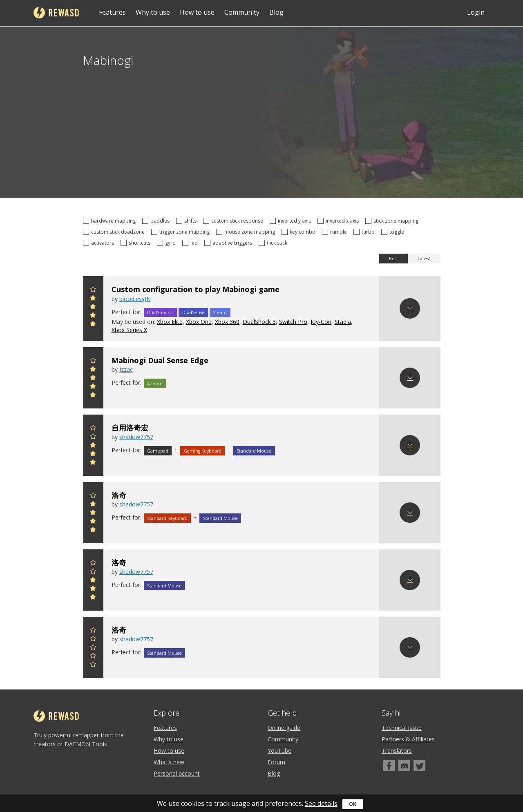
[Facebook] (389, 765)
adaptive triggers (229, 243)
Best (393, 259)
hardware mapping (111, 221)
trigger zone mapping (182, 232)
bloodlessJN (135, 299)
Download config (410, 308)
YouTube (279, 751)
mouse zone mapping (247, 232)
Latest (424, 259)
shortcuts (137, 243)
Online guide (284, 728)
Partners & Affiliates (408, 739)
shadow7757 (136, 437)
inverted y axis (292, 221)
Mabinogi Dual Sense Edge (160, 360)
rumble (336, 232)
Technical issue (402, 728)
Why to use (153, 12)
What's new (169, 762)
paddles (157, 221)
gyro (168, 243)
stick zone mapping (393, 221)
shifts (188, 221)
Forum (276, 762)
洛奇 (119, 495)
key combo (300, 232)
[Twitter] (419, 765)
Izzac (126, 369)
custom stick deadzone (115, 232)
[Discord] (404, 765)
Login (476, 12)
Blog (276, 12)
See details (321, 803)
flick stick (274, 243)
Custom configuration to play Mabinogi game (196, 289)
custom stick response (234, 221)
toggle (394, 232)
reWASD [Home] (56, 13)
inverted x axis (339, 221)
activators (100, 243)
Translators (397, 751)
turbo (365, 232)
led (191, 243)
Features (112, 12)
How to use (197, 12)
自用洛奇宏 (130, 428)
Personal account (177, 773)
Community (242, 12)
